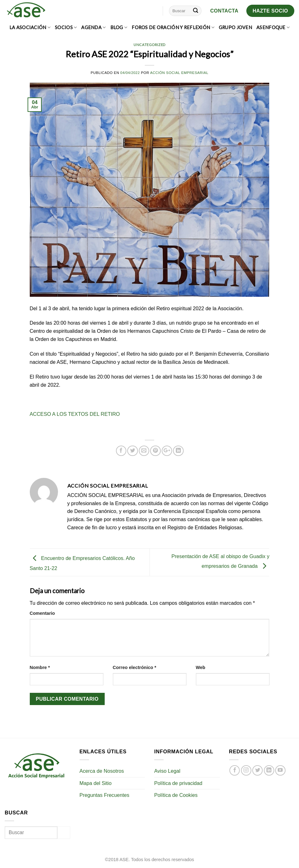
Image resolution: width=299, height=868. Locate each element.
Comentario (42, 613)
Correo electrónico (135, 667)
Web (201, 667)
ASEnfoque (273, 27)
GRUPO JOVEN (235, 27)
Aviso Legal (167, 771)
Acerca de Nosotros (102, 771)
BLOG (119, 27)
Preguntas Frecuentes (105, 795)
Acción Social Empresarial (179, 73)
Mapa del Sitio (96, 783)
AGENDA (93, 27)
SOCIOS (66, 27)
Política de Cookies (176, 795)
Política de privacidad (178, 783)
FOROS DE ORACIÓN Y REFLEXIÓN (173, 27)
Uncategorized (149, 45)
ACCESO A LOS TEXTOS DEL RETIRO (75, 414)
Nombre (40, 667)
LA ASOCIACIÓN (30, 27)
